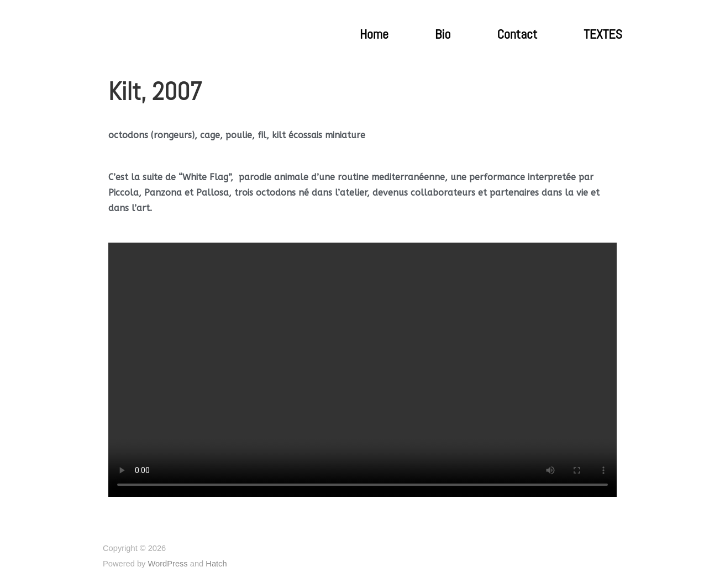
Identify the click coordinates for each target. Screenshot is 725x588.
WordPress (167, 564)
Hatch (216, 564)
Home (374, 34)
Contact (517, 34)
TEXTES (603, 34)
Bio (443, 34)
